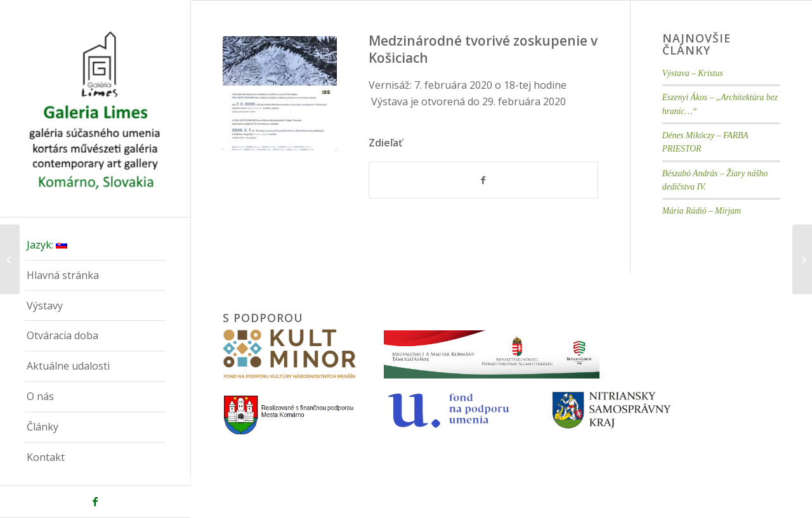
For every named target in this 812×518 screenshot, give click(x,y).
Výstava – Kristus (693, 73)
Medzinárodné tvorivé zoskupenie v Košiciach (483, 49)
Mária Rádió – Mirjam (702, 211)
